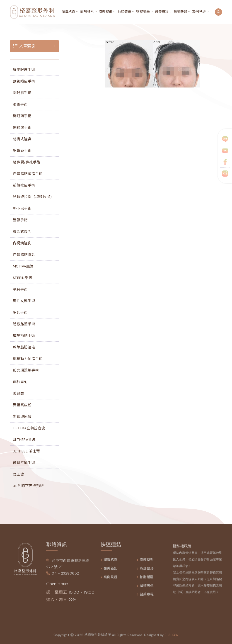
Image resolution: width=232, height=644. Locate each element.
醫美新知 (180, 12)
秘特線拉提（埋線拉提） (34, 197)
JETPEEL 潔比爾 (27, 451)
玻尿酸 (19, 393)
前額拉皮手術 (24, 185)
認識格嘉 (68, 12)
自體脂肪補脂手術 (28, 174)
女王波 (19, 474)
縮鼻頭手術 (22, 151)
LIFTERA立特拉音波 (29, 428)
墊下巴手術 (22, 208)
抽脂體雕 (124, 12)
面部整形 (87, 12)
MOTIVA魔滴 (23, 266)
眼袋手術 (20, 104)
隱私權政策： (184, 548)
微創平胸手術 (24, 463)
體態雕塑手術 (24, 324)
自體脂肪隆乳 (24, 255)
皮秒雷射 (20, 382)
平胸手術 (20, 289)
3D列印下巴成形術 (28, 486)
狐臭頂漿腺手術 (26, 370)
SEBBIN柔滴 (23, 278)
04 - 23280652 (63, 575)
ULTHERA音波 (24, 440)
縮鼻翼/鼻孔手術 (27, 162)
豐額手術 (20, 220)
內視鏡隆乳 (22, 243)
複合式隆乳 (22, 232)
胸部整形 (106, 12)
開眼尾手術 (22, 128)
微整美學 (143, 12)
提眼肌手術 (22, 93)
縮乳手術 (20, 312)
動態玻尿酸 (22, 417)
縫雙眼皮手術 (24, 70)
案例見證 (199, 12)
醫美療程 (162, 12)
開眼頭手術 (22, 116)
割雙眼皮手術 (24, 81)
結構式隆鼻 (22, 139)
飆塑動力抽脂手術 (28, 359)
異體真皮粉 (22, 405)
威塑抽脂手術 (24, 336)
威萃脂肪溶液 (24, 347)
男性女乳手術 (24, 301)
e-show (172, 637)
